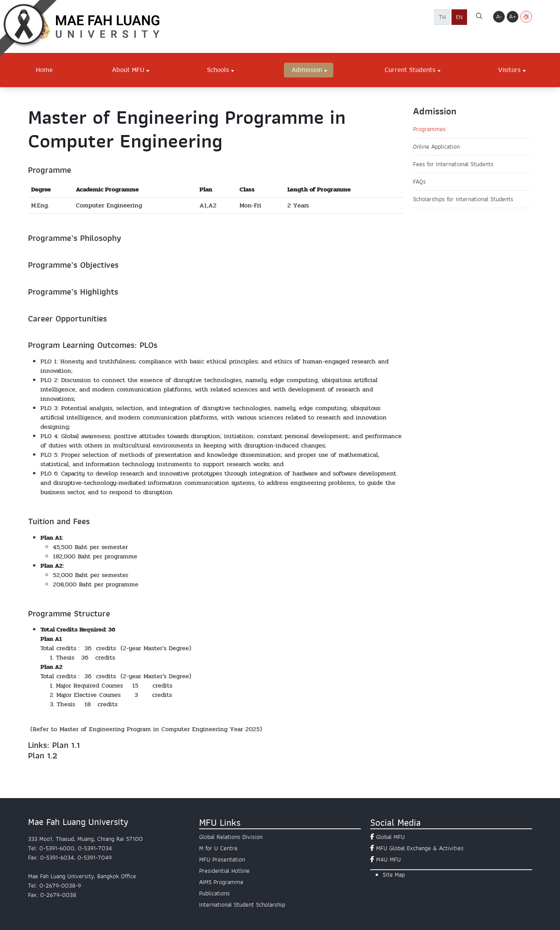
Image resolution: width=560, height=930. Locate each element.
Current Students (410, 70)
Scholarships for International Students (463, 199)
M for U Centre (218, 848)
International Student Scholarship (242, 905)
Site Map (394, 875)
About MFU (128, 70)
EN (459, 17)
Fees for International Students (453, 164)
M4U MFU (388, 860)
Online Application (436, 147)
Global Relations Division (231, 837)
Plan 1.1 (66, 745)
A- (499, 17)
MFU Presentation (222, 860)
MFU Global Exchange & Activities (420, 848)
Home (44, 70)
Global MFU (390, 837)
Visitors (509, 70)
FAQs (419, 182)
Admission (307, 70)
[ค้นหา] (479, 17)
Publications (214, 893)
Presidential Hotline (224, 871)
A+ (513, 17)
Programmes (429, 129)
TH (442, 17)
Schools (218, 70)
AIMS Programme (221, 882)
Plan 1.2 (43, 756)
